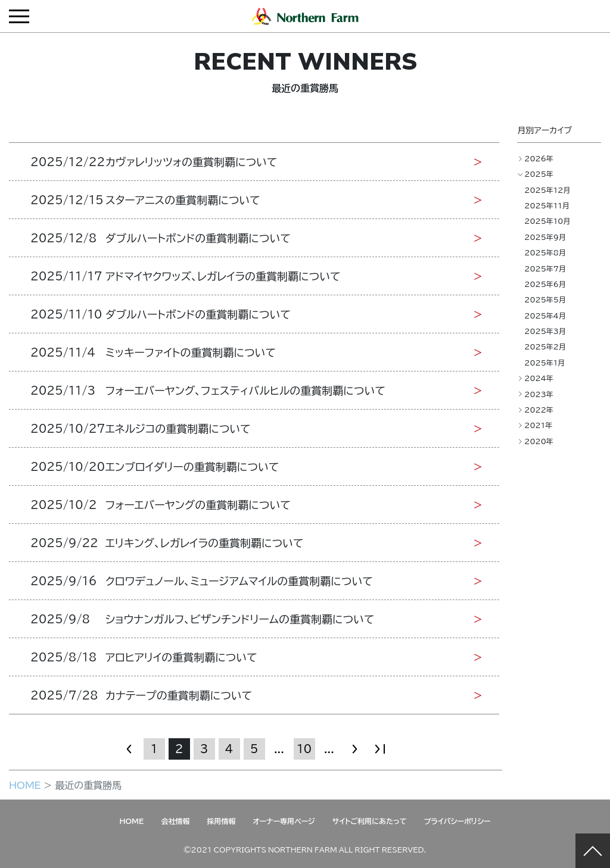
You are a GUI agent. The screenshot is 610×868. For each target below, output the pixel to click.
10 (304, 749)
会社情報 (175, 821)
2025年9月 (545, 237)
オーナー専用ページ (284, 821)
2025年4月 (545, 316)
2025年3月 (545, 331)
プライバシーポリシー (457, 821)
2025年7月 (545, 268)
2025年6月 (545, 284)
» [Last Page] (379, 749)
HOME (25, 785)
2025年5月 (545, 299)
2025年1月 (544, 363)
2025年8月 (545, 252)
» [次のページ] (354, 749)
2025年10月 (547, 221)
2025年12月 (547, 190)
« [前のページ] (129, 749)
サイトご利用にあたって (370, 821)
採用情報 (221, 821)
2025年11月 (547, 205)
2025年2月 (545, 346)
